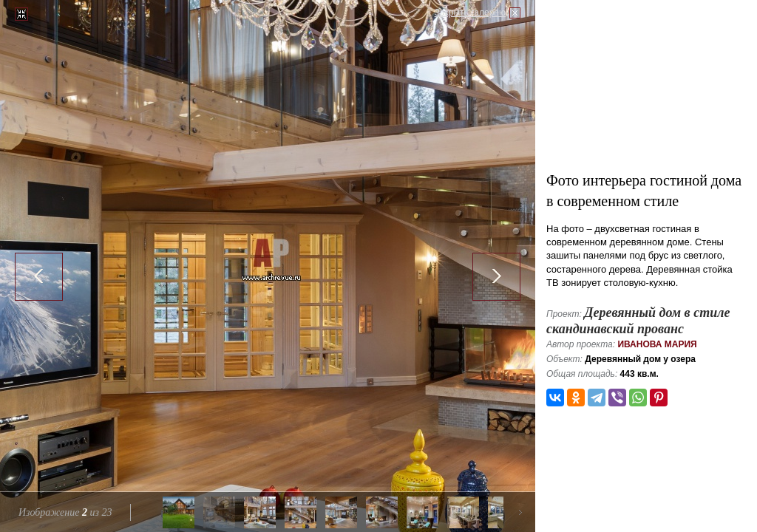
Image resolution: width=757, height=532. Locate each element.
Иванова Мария (657, 344)
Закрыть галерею (470, 13)
